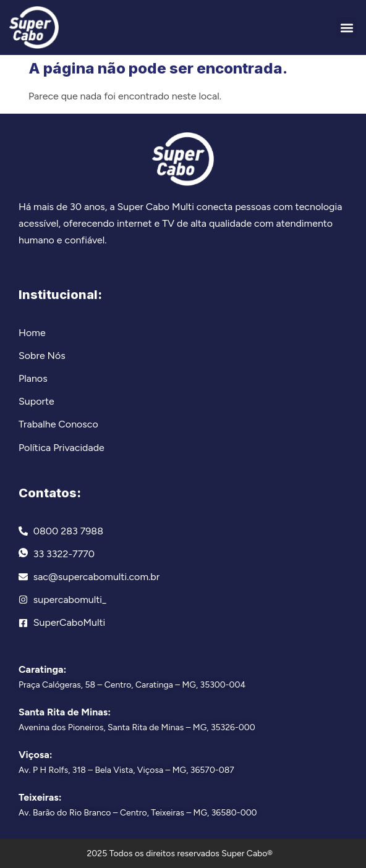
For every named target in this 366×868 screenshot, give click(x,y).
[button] (347, 27)
